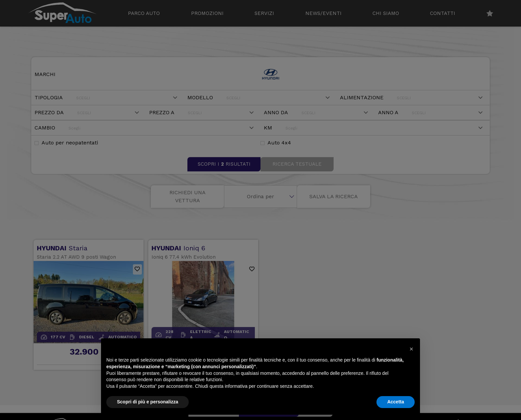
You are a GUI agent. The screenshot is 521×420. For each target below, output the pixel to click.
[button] (411, 349)
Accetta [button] (396, 402)
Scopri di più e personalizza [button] (148, 402)
